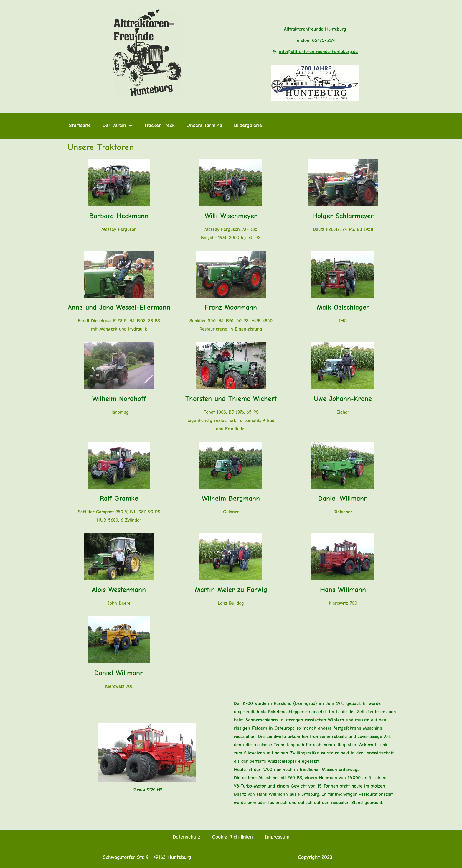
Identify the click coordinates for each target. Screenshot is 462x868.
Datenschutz (187, 837)
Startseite (80, 125)
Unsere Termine (204, 125)
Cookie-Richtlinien (232, 837)
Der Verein (117, 126)
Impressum (277, 837)
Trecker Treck (159, 125)
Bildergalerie (248, 125)
